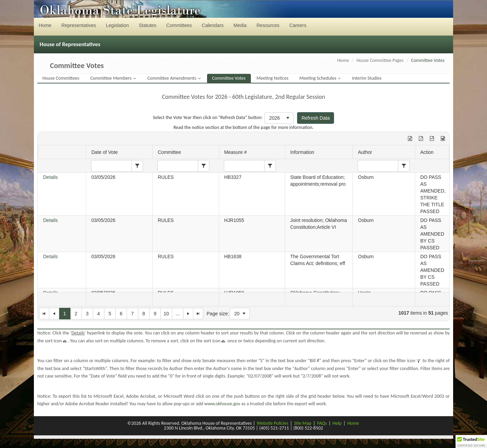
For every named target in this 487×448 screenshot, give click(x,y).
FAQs (322, 423)
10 (166, 314)
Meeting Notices (273, 78)
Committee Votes (229, 78)
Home (343, 60)
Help (337, 423)
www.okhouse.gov (222, 404)
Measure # (235, 152)
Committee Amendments (172, 78)
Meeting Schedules (318, 78)
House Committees (61, 78)
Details (50, 177)
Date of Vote (105, 152)
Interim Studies (367, 78)
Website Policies (273, 423)
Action (427, 152)
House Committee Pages (380, 60)
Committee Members (112, 78)
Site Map (303, 423)
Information (302, 152)
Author (365, 152)
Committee (169, 152)
